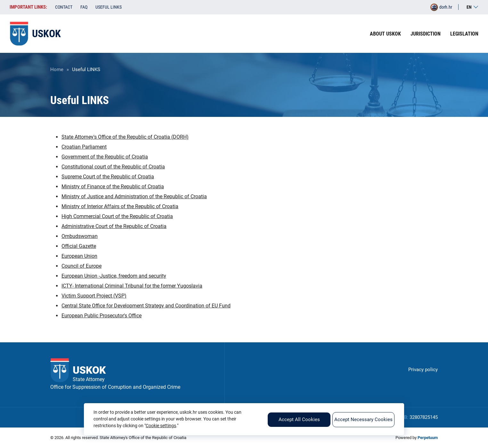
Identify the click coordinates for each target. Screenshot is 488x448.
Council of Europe (81, 266)
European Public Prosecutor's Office (102, 316)
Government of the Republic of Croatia (105, 157)
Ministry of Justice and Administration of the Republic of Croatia (134, 196)
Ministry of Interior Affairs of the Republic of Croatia (120, 206)
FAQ (84, 7)
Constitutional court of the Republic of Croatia (113, 167)
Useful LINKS (109, 7)
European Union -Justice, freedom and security (114, 276)
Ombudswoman (80, 236)
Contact (64, 7)
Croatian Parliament (84, 147)
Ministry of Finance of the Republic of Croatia (113, 187)
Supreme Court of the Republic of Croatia (108, 177)
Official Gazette (79, 246)
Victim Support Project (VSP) (94, 296)
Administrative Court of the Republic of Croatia (114, 226)
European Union (79, 256)
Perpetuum (428, 438)
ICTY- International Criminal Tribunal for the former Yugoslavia (132, 286)
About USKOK (385, 34)
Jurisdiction (426, 34)
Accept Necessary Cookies (363, 419)
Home (57, 69)
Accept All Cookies (299, 419)
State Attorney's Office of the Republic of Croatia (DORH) (125, 137)
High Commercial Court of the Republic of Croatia (117, 216)
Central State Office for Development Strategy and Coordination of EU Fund (146, 306)
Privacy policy (423, 370)
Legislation (464, 34)
